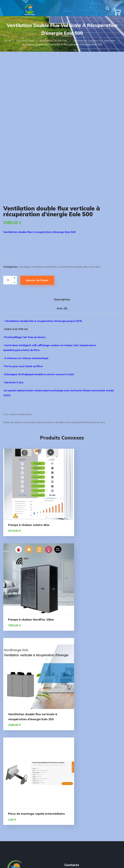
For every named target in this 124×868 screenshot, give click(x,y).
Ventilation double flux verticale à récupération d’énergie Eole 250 (31, 602)
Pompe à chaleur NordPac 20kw (92, 517)
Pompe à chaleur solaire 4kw (29, 517)
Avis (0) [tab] (62, 315)
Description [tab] (62, 306)
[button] (107, 8)
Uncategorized (25, 41)
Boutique (25, 273)
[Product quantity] (11, 286)
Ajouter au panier (37, 287)
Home (7, 41)
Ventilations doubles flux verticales (94, 41)
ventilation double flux (53, 41)
